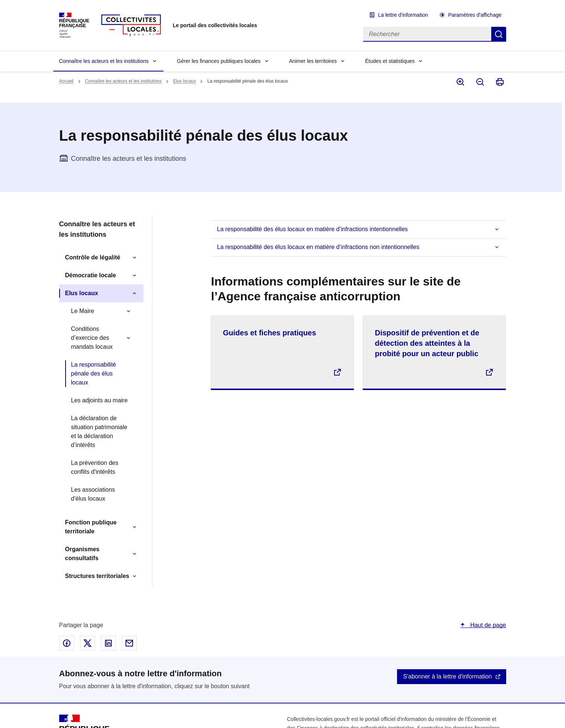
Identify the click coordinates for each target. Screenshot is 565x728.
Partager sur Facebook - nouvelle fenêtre (67, 643)
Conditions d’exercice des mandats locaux (92, 338)
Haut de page (487, 625)
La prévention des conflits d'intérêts (95, 467)
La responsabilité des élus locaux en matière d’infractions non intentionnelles (318, 247)
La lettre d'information (403, 15)
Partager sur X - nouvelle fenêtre (88, 643)
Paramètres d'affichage (475, 15)
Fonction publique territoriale (91, 527)
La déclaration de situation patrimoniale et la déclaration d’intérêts (99, 432)
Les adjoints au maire (99, 400)
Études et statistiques (390, 61)
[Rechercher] (427, 34)
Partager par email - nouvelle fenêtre (129, 643)
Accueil (66, 81)
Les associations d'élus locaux (93, 494)
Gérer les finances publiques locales (219, 61)
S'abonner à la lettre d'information (447, 676)
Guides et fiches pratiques (269, 333)
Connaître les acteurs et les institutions (104, 61)
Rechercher (499, 34)
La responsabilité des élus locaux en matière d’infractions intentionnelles (312, 229)
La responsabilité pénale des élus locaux (94, 373)
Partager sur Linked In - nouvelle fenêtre (108, 643)
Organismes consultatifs (82, 554)
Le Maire (83, 311)
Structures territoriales (97, 576)
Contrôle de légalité (93, 257)
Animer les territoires (313, 61)
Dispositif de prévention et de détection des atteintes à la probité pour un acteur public (427, 343)
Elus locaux (185, 81)
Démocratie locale (91, 275)
